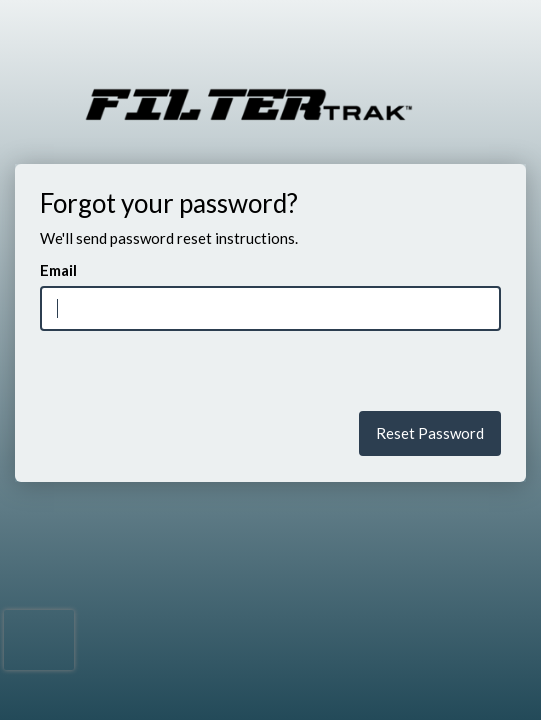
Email (58, 270)
